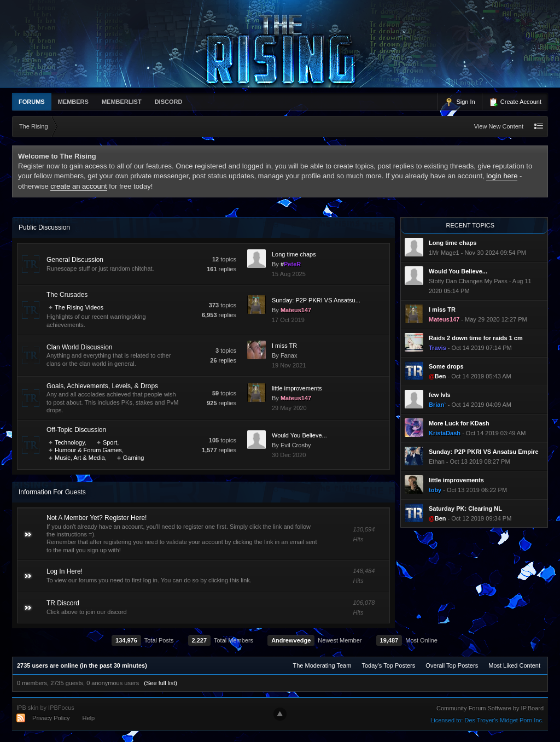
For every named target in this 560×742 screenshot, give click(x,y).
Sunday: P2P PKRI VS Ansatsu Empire (484, 452)
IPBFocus (61, 708)
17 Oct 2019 (288, 320)
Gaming (134, 458)
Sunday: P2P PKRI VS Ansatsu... (316, 300)
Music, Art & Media (80, 458)
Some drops (446, 366)
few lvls (440, 395)
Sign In (460, 102)
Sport (110, 442)
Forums (32, 102)
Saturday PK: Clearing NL (465, 509)
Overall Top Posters (452, 665)
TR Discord (63, 603)
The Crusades (67, 295)
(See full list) (161, 683)
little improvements (297, 388)
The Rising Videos (79, 307)
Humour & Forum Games (88, 450)
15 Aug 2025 (289, 274)
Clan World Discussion (80, 347)
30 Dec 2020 (289, 455)
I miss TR (284, 346)
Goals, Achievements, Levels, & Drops (102, 386)
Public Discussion (44, 227)
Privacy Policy (51, 718)
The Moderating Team (322, 665)
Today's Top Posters (388, 665)
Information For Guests (52, 492)
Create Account (515, 102)
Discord (169, 102)
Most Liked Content (514, 665)
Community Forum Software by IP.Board (490, 708)
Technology (70, 442)
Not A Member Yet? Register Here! (97, 518)
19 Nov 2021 (289, 365)
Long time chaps (294, 254)
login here (502, 176)
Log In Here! (65, 571)
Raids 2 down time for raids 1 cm (476, 338)
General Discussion (75, 260)
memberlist (122, 102)
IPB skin (27, 708)
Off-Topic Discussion (76, 430)
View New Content (499, 126)
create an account (78, 186)
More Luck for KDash (459, 423)
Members (73, 102)
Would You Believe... (299, 435)
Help (89, 718)
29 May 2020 (289, 408)
